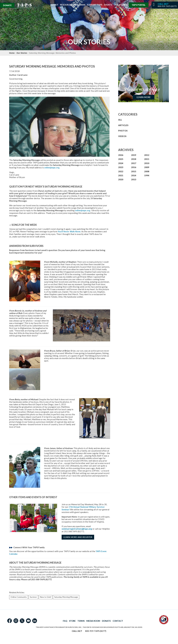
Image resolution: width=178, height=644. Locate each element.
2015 (134, 171)
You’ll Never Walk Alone (69, 232)
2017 (134, 163)
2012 (147, 155)
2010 (147, 163)
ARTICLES (123, 125)
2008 (147, 171)
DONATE (106, 621)
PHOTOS (123, 131)
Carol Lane (22, 75)
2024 (121, 163)
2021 (121, 175)
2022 (121, 171)
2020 (121, 179)
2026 (121, 155)
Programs (79, 5)
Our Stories (120, 5)
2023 (121, 167)
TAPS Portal (139, 5)
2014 (134, 175)
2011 (147, 159)
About (55, 5)
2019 (134, 155)
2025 (121, 159)
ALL (120, 120)
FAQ (65, 621)
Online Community (19, 597)
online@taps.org (52, 168)
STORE (72, 621)
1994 (147, 175)
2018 (134, 159)
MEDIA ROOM (93, 621)
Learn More (144, 97)
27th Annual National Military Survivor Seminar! (83, 508)
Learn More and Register (78, 537)
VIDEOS (122, 136)
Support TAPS (95, 5)
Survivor (33, 597)
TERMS (81, 621)
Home (12, 53)
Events (108, 5)
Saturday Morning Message (66, 597)
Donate (7, 5)
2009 (147, 167)
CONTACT (118, 621)
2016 (134, 167)
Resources (66, 5)
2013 (134, 179)
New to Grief (46, 597)
